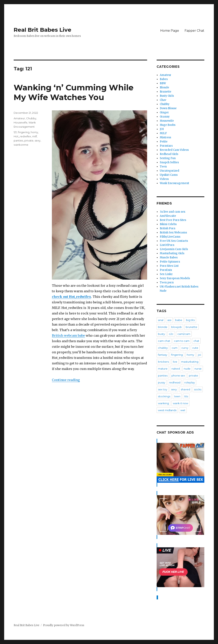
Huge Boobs (168, 125)
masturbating (190, 362)
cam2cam (184, 334)
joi (199, 355)
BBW (163, 83)
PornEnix (166, 270)
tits (186, 396)
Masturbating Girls (172, 253)
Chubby (31, 118)
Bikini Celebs (168, 224)
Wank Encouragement (174, 183)
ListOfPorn (167, 245)
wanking (163, 403)
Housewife (20, 122)
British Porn (168, 228)
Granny (165, 117)
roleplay (190, 382)
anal (161, 320)
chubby (163, 348)
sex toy (163, 389)
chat (196, 341)
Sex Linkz (166, 274)
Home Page (170, 31)
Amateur (19, 118)
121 (15, 132)
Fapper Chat (194, 31)
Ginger (164, 112)
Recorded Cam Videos (174, 150)
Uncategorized (169, 171)
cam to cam (182, 341)
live (175, 362)
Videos (164, 179)
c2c (171, 334)
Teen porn (167, 282)
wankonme (21, 145)
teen (177, 396)
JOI (162, 129)
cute (195, 348)
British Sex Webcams (173, 233)
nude (187, 369)
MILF (163, 133)
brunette (191, 327)
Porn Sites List (169, 266)
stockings (164, 396)
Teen (163, 167)
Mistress (165, 137)
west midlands (167, 410)
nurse (198, 369)
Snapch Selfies (169, 162)
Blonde (164, 87)
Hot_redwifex (22, 136)
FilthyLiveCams (170, 237)
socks (198, 389)
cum (175, 348)
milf (35, 136)
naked (176, 369)
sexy (38, 140)
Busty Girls (167, 96)
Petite (164, 142)
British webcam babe (68, 335)
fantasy (163, 355)
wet (183, 410)
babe (179, 320)
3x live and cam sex (173, 212)
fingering (24, 132)
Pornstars (166, 146)
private (29, 140)
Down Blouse (168, 108)
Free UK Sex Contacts (174, 241)
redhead (175, 382)
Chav (163, 100)
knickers (163, 362)
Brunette (166, 92)
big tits (190, 320)
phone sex (178, 376)
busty (161, 334)
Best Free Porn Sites (173, 220)
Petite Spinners (170, 262)
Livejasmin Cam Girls (174, 249)
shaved (185, 389)
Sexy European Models (175, 278)
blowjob (177, 327)
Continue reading (66, 380)
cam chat (164, 341)
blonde (163, 327)
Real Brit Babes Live (42, 30)
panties (18, 140)
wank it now (180, 403)
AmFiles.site (168, 216)
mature (163, 369)
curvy (185, 348)
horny (34, 132)
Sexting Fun (168, 158)
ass (169, 320)
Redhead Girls (169, 154)
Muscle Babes (169, 258)
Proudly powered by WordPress (64, 625)
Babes (164, 79)
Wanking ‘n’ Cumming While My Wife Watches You (74, 92)
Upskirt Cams (169, 175)
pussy (162, 382)
